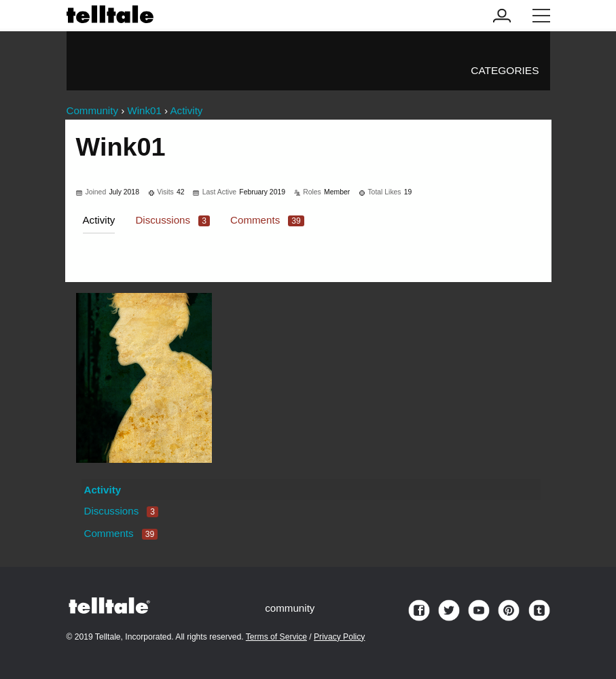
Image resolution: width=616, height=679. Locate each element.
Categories (505, 70)
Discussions (173, 220)
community (290, 608)
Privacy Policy (339, 637)
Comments (267, 220)
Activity (99, 220)
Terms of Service (276, 637)
